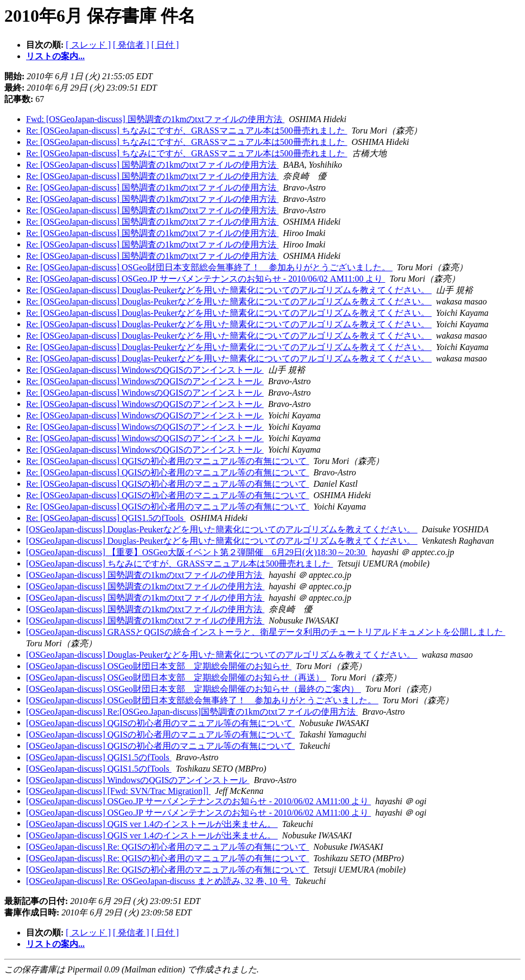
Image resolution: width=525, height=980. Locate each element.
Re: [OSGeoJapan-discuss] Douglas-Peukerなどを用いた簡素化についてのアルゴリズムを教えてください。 (229, 290)
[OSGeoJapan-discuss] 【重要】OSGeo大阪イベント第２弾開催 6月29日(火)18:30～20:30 (197, 552)
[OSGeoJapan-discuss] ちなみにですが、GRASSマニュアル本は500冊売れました (179, 564)
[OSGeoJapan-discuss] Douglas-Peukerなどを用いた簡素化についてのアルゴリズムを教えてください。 (222, 529)
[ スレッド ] (88, 45)
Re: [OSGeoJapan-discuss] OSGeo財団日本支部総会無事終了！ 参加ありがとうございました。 (209, 267)
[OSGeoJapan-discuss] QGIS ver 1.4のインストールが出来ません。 (152, 824)
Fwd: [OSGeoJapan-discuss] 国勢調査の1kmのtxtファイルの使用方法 (155, 119)
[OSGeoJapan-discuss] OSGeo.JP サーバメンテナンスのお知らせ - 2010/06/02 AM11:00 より (198, 801)
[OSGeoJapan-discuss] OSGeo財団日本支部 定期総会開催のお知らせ (159, 666)
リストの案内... (55, 56)
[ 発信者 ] (131, 45)
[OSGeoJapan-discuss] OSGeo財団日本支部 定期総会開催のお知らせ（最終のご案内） (194, 689)
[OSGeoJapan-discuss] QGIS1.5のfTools (99, 757)
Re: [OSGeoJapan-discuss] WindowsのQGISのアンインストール (145, 370)
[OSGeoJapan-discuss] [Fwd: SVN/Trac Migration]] (118, 791)
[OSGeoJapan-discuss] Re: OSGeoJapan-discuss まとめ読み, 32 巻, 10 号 (158, 881)
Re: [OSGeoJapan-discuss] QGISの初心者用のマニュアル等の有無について (167, 461)
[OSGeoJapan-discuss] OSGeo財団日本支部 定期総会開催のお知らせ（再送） (176, 677)
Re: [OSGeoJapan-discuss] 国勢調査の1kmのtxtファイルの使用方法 (152, 165)
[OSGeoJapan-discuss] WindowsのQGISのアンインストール (138, 780)
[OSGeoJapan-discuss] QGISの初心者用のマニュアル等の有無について (160, 723)
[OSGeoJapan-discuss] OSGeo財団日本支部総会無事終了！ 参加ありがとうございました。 (202, 700)
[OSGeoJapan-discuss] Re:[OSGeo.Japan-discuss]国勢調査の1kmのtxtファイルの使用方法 (192, 712)
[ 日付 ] (165, 45)
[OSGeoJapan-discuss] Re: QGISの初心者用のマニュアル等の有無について (167, 847)
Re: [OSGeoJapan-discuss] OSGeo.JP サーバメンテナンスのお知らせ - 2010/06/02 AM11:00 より (205, 279)
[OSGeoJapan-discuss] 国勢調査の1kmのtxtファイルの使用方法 (145, 575)
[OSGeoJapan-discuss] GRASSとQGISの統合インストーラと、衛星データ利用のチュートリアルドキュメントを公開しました (266, 632)
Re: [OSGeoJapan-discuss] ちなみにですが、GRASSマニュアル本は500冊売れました (187, 131)
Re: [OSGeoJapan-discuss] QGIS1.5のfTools (106, 518)
